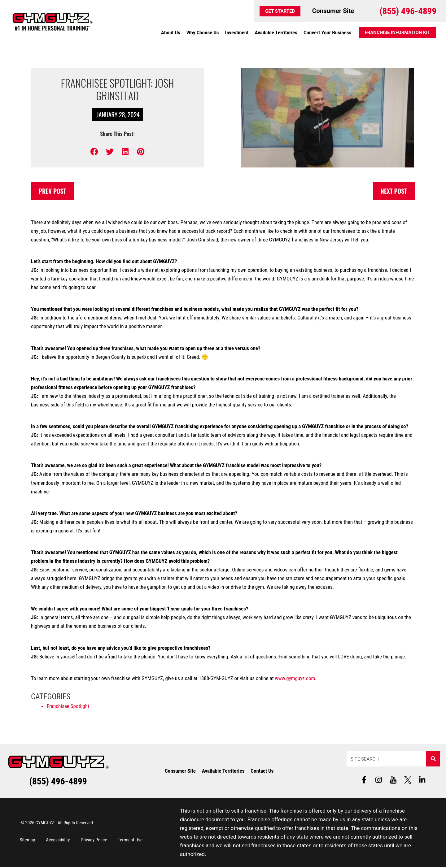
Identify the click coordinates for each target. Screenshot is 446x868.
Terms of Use (144, 841)
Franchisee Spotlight (68, 706)
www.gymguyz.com (295, 679)
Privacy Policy (103, 841)
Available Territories (276, 33)
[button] (94, 152)
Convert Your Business (327, 33)
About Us (171, 33)
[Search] (433, 759)
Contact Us (262, 771)
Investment (237, 33)
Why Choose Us (203, 33)
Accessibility (63, 841)
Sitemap (29, 841)
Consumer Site (180, 771)
